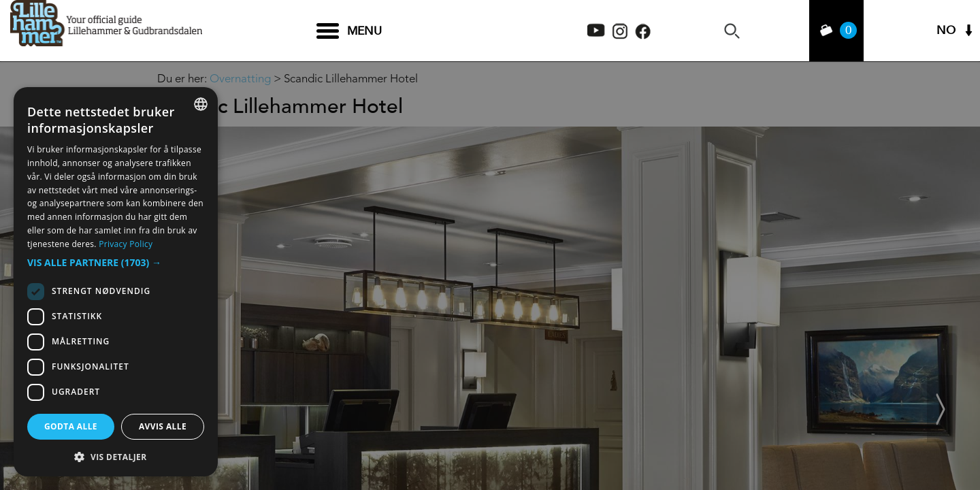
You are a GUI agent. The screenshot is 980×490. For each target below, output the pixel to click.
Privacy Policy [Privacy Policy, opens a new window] (126, 244)
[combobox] (201, 104)
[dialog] (116, 282)
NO (946, 31)
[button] (116, 263)
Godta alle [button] (71, 426)
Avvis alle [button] (163, 426)
